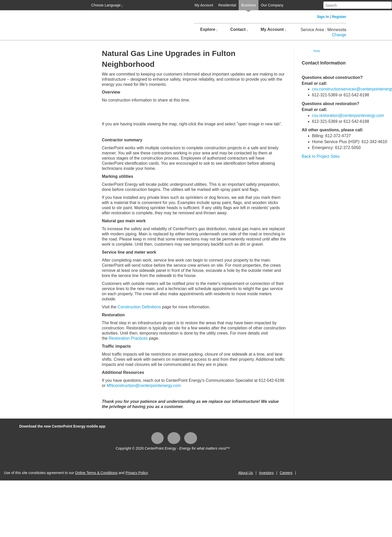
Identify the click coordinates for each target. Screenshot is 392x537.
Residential (227, 5)
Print (317, 51)
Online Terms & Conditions (96, 473)
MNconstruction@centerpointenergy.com (144, 386)
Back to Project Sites (321, 156)
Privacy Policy (137, 473)
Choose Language (106, 5)
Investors (266, 473)
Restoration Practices (128, 338)
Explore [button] (209, 30)
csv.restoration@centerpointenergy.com (348, 115)
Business (249, 5)
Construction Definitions (139, 307)
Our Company (272, 5)
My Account (204, 5)
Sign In (323, 17)
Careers (286, 473)
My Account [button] (273, 30)
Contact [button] (239, 30)
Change (339, 35)
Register (339, 17)
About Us (246, 473)
